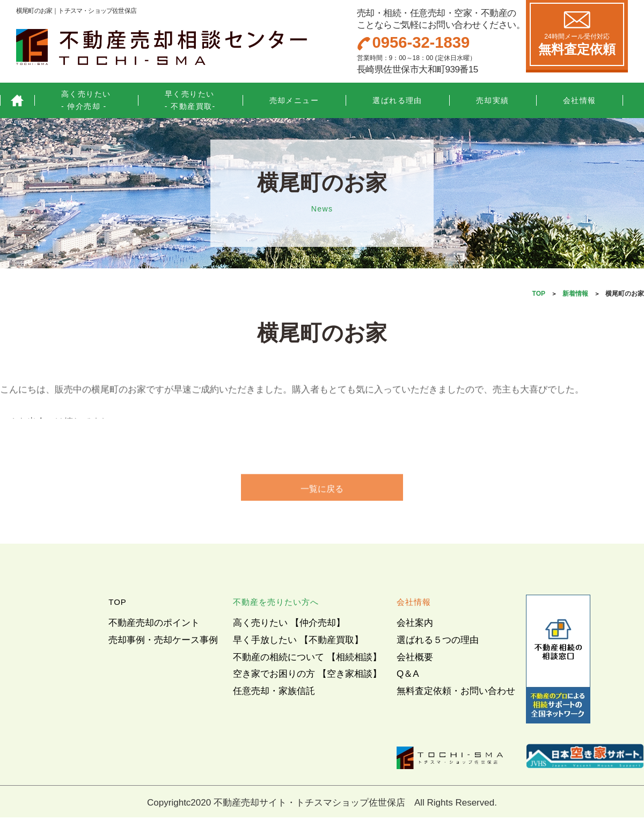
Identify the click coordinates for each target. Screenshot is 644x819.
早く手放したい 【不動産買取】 (298, 642)
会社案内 (415, 624)
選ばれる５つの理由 (438, 642)
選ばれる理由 (397, 100)
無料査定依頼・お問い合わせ (456, 693)
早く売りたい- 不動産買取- (190, 100)
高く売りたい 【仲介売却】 (289, 624)
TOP (539, 294)
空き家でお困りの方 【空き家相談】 (307, 675)
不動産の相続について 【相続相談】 (307, 659)
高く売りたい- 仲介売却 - (86, 100)
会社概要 (415, 659)
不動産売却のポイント (154, 624)
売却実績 (493, 100)
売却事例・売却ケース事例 (163, 642)
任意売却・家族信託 (274, 693)
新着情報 (575, 294)
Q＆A (408, 675)
